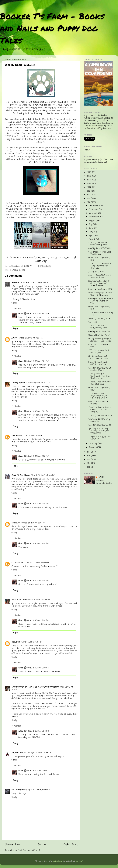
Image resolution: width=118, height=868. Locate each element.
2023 (89, 184)
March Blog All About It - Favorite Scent (101, 276)
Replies (18, 309)
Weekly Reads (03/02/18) (100, 425)
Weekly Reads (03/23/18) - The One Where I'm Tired (101, 301)
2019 (89, 199)
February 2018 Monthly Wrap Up (99, 420)
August (92, 221)
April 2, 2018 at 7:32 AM (42, 753)
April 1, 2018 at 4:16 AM (32, 642)
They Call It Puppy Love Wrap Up (100, 438)
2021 (89, 191)
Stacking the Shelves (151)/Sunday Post (98, 363)
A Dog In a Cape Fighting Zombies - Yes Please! (100, 340)
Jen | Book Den (19, 600)
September (94, 217)
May (91, 232)
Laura (14, 338)
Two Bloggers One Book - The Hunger (101, 253)
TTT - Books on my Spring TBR (101, 314)
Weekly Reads (18, 270)
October (93, 213)
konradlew (57, 861)
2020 (89, 195)
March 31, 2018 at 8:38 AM (33, 523)
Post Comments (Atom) (29, 850)
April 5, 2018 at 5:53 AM (39, 790)
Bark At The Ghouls (21, 475)
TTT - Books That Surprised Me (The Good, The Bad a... (98, 396)
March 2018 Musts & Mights (98, 403)
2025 (89, 176)
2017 (89, 452)
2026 (89, 172)
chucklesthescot (19, 790)
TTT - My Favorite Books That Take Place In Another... (100, 266)
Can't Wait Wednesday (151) (99, 259)
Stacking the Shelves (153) (100, 289)
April (91, 236)
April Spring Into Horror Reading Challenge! (100, 294)
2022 (89, 187)
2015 (89, 459)
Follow (87, 150)
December (94, 206)
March (92, 239)
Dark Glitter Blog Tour (99, 335)
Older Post (71, 845)
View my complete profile (104, 482)
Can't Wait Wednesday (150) (99, 308)
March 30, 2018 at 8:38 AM (30, 338)
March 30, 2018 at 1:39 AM (38, 283)
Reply (14, 303)
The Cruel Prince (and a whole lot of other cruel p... (100, 410)
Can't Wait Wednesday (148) (99, 389)
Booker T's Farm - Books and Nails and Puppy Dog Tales (52, 28)
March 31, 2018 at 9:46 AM (36, 563)
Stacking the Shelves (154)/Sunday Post (98, 244)
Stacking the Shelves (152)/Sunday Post (98, 327)
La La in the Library (21, 753)
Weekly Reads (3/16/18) (99, 332)
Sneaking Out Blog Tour (99, 318)
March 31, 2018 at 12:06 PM (39, 600)
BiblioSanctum (18, 283)
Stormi (15, 436)
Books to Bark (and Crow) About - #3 (98, 357)
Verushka (16, 642)
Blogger (79, 861)
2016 (89, 456)
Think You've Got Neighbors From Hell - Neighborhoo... (100, 376)
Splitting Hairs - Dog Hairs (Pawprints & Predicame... (98, 431)
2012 (89, 467)
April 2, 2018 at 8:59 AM (38, 361)
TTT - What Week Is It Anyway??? (99, 351)
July (91, 224)
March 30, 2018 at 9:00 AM (39, 383)
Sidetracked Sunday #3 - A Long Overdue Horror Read (100, 283)
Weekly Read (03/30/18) (99, 248)
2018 (89, 202)
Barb (21, 314)
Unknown (16, 523)
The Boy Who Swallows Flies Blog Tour (99, 383)
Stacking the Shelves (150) (100, 416)
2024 (89, 180)
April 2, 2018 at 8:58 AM (38, 314)
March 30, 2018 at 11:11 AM (30, 436)
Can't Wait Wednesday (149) (99, 346)
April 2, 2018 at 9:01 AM (38, 668)
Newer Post (12, 845)
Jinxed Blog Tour (96, 272)
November (94, 209)
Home (42, 845)
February (93, 444)
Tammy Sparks (18, 383)
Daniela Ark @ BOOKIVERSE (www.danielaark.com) (35, 687)
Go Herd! (93, 322)
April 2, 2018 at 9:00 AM (38, 456)
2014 (89, 463)
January (93, 447)
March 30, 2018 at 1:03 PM (43, 475)
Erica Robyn (17, 563)
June (91, 228)
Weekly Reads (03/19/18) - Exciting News (100, 369)
